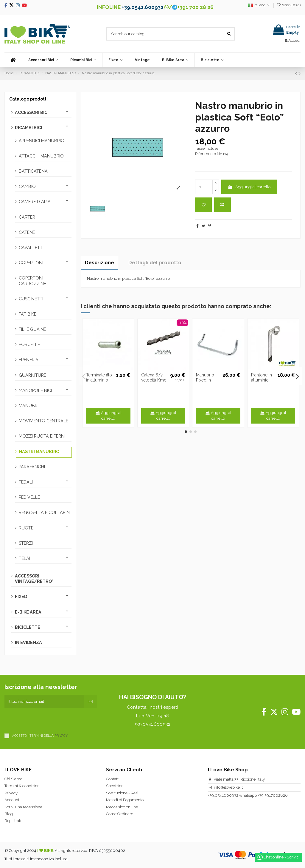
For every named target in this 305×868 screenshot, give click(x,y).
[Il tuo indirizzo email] (44, 702)
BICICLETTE (28, 627)
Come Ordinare (120, 814)
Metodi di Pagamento (125, 800)
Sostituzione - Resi (122, 793)
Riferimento (206, 154)
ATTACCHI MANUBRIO (41, 156)
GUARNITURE (32, 375)
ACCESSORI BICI (32, 112)
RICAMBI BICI (28, 128)
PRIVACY (61, 735)
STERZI (26, 543)
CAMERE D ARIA (35, 202)
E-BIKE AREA (28, 612)
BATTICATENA (33, 171)
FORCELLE (29, 345)
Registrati (13, 821)
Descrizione (99, 263)
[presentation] (50, 720)
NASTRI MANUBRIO (39, 452)
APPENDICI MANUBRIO (42, 141)
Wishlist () (289, 5)
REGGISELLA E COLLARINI (45, 512)
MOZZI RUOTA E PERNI (42, 436)
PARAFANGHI (32, 467)
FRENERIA (29, 360)
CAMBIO (27, 186)
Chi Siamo (13, 779)
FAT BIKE (28, 314)
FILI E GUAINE (32, 329)
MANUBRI (29, 406)
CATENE (27, 232)
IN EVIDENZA (28, 642)
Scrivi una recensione (23, 807)
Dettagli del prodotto (155, 263)
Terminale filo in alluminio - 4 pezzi (99, 380)
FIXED (21, 597)
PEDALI (26, 482)
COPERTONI (31, 263)
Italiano (259, 5)
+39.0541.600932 (143, 7)
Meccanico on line (122, 807)
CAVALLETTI (31, 248)
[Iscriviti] (91, 702)
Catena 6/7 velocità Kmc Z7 (154, 380)
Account (12, 800)
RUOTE (26, 528)
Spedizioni (115, 786)
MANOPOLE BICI (35, 390)
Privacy (11, 793)
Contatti (113, 779)
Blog (9, 814)
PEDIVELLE (29, 497)
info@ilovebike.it (228, 787)
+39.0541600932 (223, 795)
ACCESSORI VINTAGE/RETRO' (34, 579)
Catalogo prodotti (28, 99)
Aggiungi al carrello (249, 187)
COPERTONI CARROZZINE (32, 281)
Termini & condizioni (22, 786)
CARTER (27, 217)
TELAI (24, 558)
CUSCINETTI (31, 299)
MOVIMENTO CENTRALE (43, 421)
